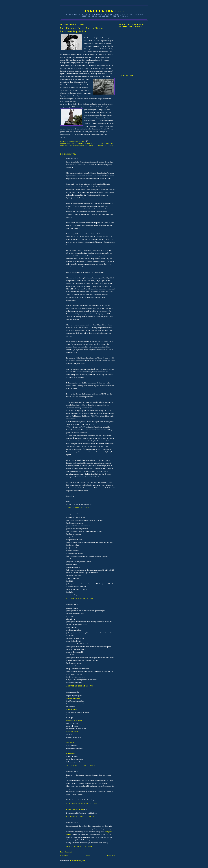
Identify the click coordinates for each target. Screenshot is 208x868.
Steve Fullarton (106, 146)
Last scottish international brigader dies (79, 146)
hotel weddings (71, 709)
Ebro (69, 144)
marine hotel (71, 754)
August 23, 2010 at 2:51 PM (79, 686)
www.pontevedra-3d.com (75, 809)
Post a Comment (66, 852)
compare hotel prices (73, 698)
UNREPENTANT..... (104, 11)
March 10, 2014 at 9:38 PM (79, 846)
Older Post (111, 856)
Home (88, 856)
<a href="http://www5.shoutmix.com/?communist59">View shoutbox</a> (129, 48)
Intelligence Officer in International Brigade (92, 144)
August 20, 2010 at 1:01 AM (80, 598)
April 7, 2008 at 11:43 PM (78, 508)
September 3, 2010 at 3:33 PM (81, 765)
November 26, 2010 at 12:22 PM (82, 803)
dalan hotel (70, 742)
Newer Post (64, 856)
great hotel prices (72, 731)
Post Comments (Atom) (78, 861)
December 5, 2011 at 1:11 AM (80, 816)
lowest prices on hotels (74, 720)
